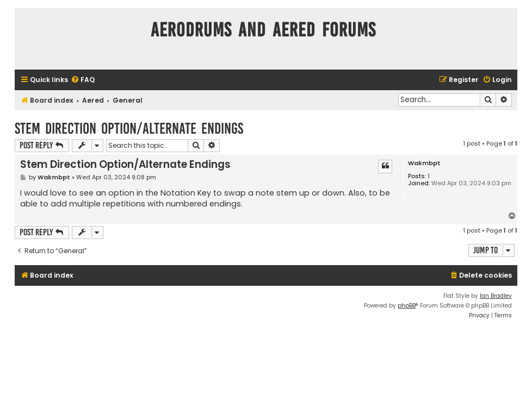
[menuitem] (83, 80)
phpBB (407, 306)
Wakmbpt (424, 163)
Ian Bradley (496, 296)
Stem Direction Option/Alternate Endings (129, 128)
